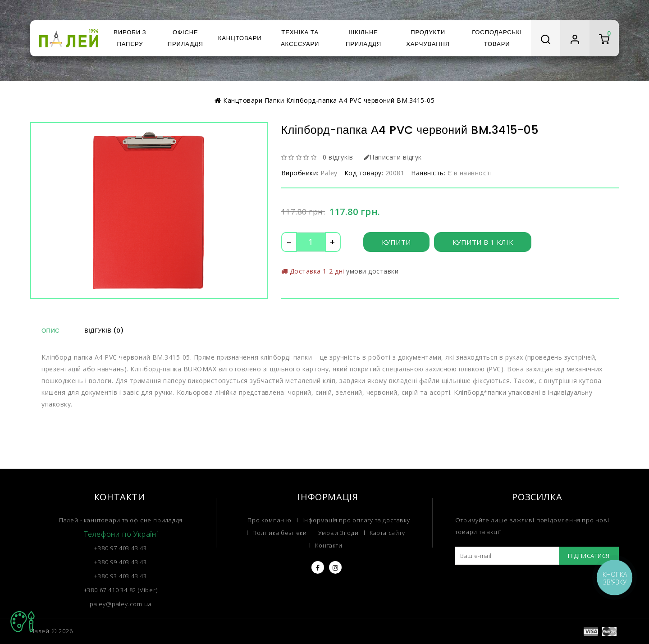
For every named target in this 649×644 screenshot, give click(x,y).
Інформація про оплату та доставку (356, 520)
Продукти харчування (428, 38)
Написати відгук (393, 157)
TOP (23, 621)
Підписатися (589, 556)
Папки (274, 100)
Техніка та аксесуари (300, 38)
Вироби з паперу (130, 38)
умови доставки (372, 271)
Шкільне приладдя (363, 38)
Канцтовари (240, 38)
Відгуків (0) (104, 331)
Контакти (329, 545)
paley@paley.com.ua (121, 604)
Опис (50, 331)
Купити (396, 242)
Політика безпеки (280, 533)
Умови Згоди (338, 533)
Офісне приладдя (185, 38)
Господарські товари (497, 38)
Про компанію (270, 520)
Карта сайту (387, 533)
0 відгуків (338, 157)
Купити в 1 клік (483, 242)
